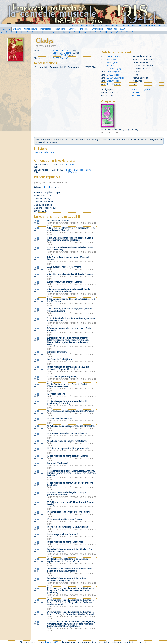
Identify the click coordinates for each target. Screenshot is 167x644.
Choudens (48, 187)
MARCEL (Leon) (114, 56)
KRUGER (136, 92)
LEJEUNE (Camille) (115, 78)
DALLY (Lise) (113, 75)
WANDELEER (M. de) (141, 89)
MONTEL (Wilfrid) (61, 51)
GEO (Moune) (113, 84)
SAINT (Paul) (113, 63)
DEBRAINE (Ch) (114, 69)
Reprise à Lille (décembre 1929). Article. (79, 171)
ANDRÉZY (112, 59)
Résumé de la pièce (44, 152)
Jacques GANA (53, 642)
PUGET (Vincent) (60, 58)
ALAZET (111, 66)
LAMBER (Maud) (114, 72)
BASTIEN (136, 96)
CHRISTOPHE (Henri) (62, 53)
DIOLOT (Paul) (60, 55)
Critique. (70, 165)
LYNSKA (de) (113, 81)
